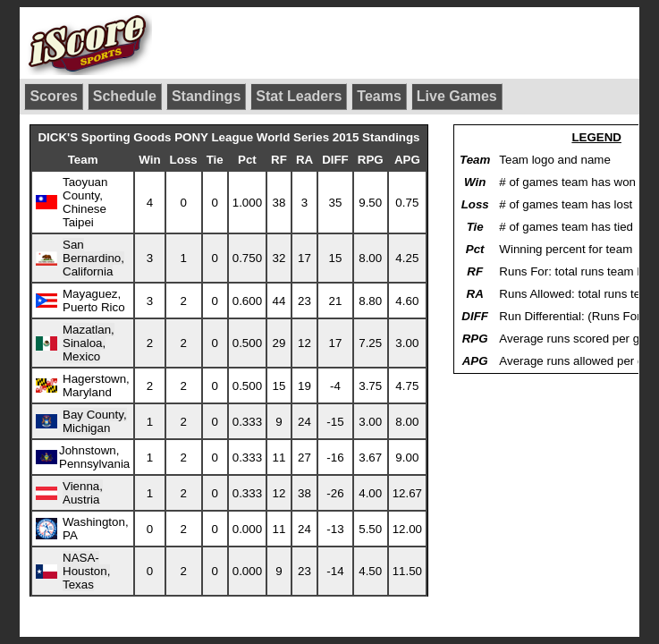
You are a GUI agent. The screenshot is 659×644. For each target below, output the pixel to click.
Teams (379, 96)
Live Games (457, 96)
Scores (53, 96)
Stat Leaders (299, 96)
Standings (206, 96)
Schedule (125, 96)
